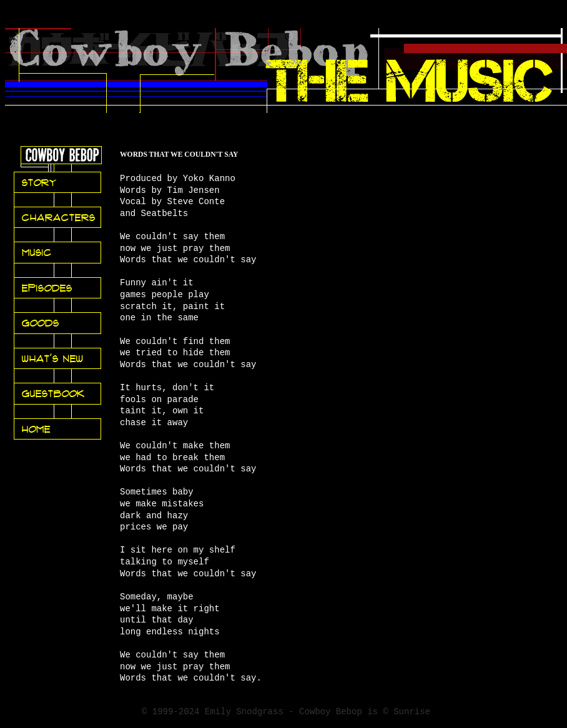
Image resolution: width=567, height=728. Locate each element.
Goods (41, 323)
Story (39, 182)
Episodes (47, 288)
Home (36, 429)
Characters (59, 217)
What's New (53, 358)
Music (37, 252)
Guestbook (53, 393)
